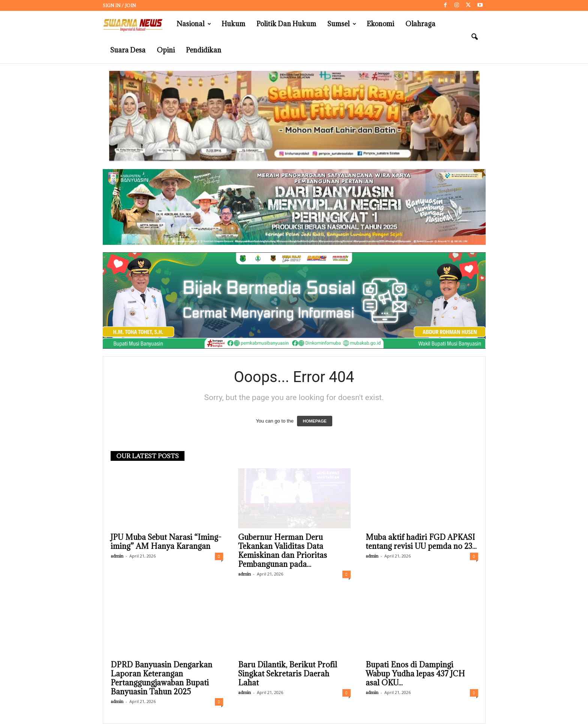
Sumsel (342, 24)
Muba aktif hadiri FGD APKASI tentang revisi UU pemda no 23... (421, 542)
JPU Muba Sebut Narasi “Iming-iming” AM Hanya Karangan (166, 542)
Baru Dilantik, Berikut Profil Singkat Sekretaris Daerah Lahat (288, 674)
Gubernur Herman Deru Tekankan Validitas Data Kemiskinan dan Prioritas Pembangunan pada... (283, 551)
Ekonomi (380, 24)
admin (117, 556)
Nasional (194, 24)
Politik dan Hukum (286, 24)
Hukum (233, 24)
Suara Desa (128, 50)
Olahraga (420, 24)
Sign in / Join (119, 5)
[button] (474, 37)
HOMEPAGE (314, 421)
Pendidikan (204, 50)
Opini (166, 50)
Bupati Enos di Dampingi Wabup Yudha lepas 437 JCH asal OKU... (415, 674)
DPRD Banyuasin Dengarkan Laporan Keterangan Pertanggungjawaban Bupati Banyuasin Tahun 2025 (161, 679)
